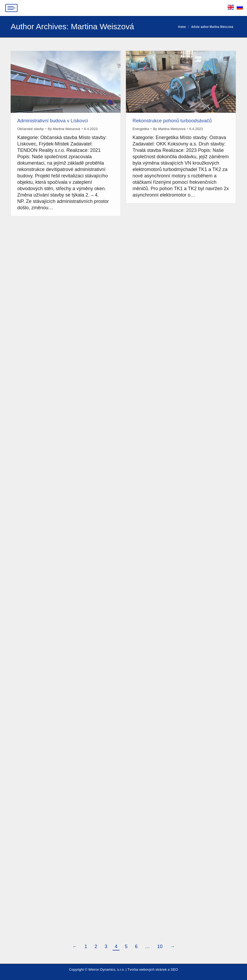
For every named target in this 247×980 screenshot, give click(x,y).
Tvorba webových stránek (147, 969)
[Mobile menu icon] (11, 8)
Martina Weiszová (103, 26)
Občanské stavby (31, 129)
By (64, 129)
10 (160, 946)
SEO (174, 969)
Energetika (141, 129)
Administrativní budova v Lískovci (53, 121)
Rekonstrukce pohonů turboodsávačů (172, 121)
